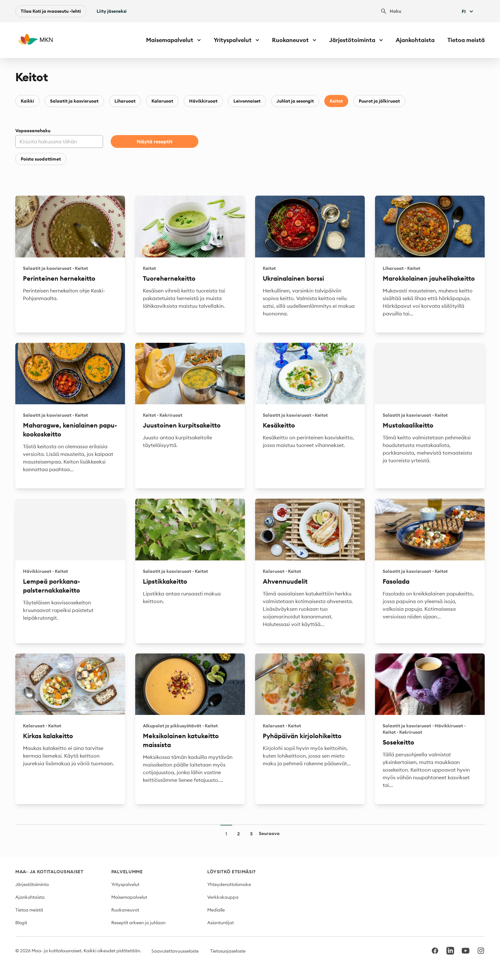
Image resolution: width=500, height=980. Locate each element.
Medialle (216, 910)
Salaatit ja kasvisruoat (74, 101)
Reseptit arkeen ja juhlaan (138, 923)
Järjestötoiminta (32, 884)
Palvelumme (127, 872)
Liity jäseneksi (112, 11)
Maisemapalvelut (129, 897)
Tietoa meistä (466, 40)
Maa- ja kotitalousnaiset (49, 872)
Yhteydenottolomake (229, 884)
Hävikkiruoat (203, 101)
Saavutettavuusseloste (175, 951)
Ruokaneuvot (125, 910)
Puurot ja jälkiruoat (379, 101)
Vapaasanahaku (33, 131)
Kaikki (27, 101)
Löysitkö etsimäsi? (232, 872)
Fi (468, 11)
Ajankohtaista (415, 40)
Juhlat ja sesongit (295, 101)
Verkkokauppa (223, 897)
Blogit (21, 923)
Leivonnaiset (247, 101)
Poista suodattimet (41, 159)
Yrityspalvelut (125, 884)
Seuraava (269, 833)
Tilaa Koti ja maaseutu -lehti (51, 11)
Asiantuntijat (221, 923)
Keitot (336, 101)
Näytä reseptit (155, 141)
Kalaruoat (162, 101)
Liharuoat (125, 101)
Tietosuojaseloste (228, 951)
